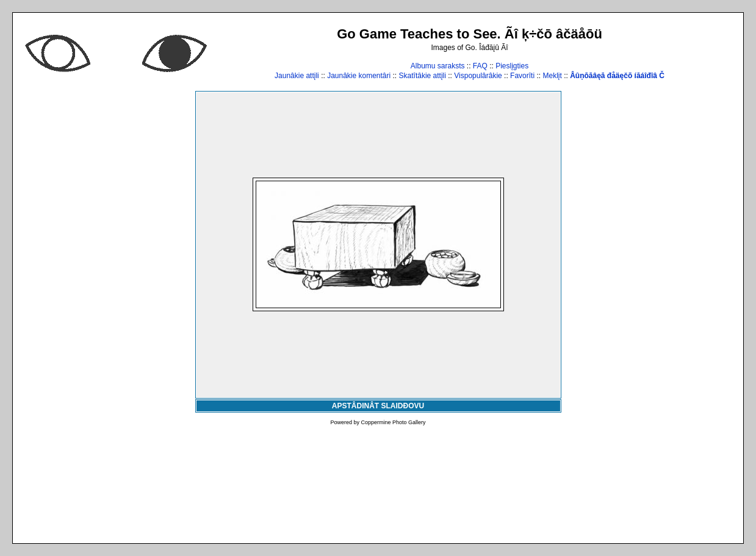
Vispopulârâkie (478, 76)
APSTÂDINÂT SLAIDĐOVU (378, 406)
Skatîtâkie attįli (423, 76)
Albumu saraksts (438, 66)
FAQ (480, 66)
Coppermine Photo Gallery (393, 422)
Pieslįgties (512, 66)
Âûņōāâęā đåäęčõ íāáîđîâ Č (617, 76)
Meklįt (552, 76)
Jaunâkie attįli (297, 76)
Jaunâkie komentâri (359, 76)
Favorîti (522, 76)
